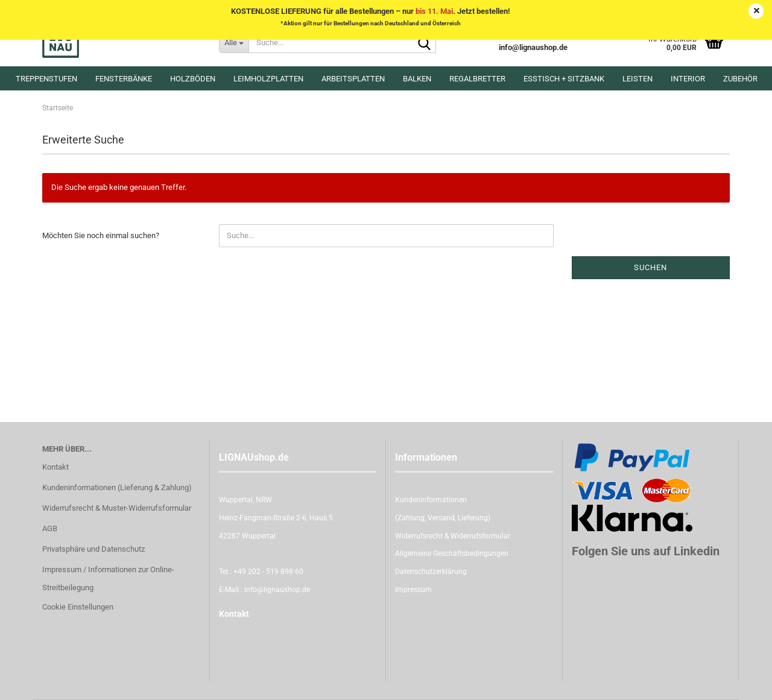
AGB (50, 528)
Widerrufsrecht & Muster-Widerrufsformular (117, 508)
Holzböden (193, 79)
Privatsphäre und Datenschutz (93, 549)
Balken (417, 79)
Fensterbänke (124, 79)
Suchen (650, 267)
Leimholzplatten (268, 79)
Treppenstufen (46, 79)
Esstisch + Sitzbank (564, 79)
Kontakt (55, 467)
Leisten (638, 79)
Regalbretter (477, 79)
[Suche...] (234, 42)
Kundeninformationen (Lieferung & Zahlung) (117, 487)
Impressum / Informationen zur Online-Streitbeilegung (108, 579)
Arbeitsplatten (353, 79)
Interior (688, 79)
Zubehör (740, 79)
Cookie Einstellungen (78, 607)
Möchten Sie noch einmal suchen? (101, 235)
